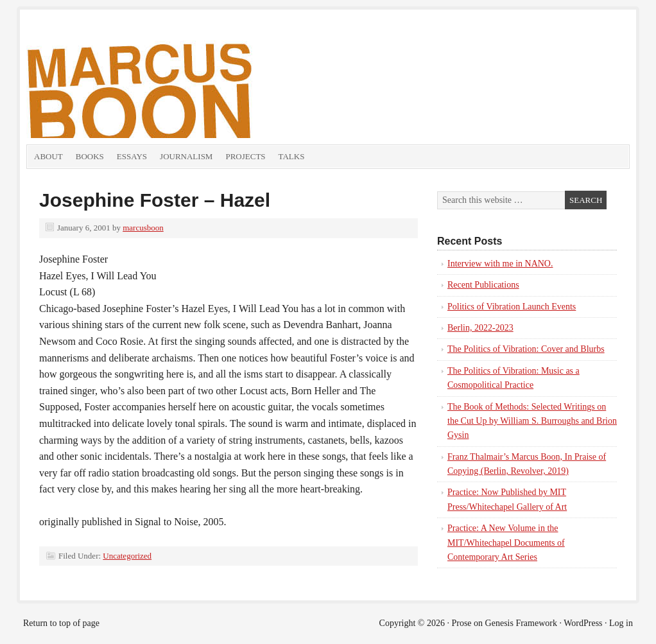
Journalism (186, 156)
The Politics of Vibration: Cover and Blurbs (526, 349)
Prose (461, 623)
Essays (132, 156)
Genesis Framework (521, 623)
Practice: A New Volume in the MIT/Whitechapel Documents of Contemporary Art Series (506, 543)
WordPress (583, 623)
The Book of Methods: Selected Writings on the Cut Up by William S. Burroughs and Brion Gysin (532, 421)
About (48, 156)
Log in (621, 623)
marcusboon (143, 228)
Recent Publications (483, 285)
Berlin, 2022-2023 (480, 328)
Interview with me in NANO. (500, 264)
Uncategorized (127, 556)
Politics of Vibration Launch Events (512, 307)
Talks (292, 156)
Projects (245, 156)
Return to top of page (61, 623)
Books (90, 156)
